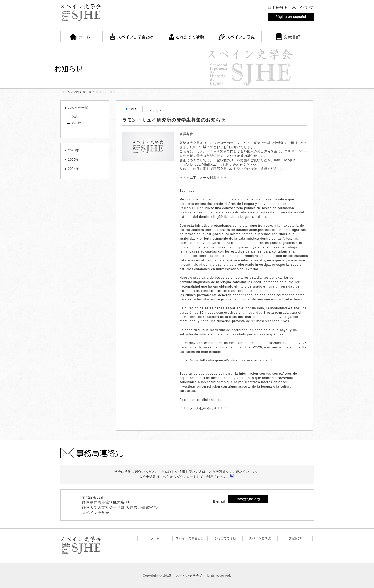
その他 (76, 123)
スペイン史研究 (260, 538)
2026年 (74, 150)
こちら (165, 477)
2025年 (74, 160)
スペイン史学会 (188, 576)
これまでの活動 (225, 538)
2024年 (74, 169)
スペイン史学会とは (190, 538)
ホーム (66, 92)
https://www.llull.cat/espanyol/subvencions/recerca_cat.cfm (227, 360)
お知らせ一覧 (83, 92)
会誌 (74, 117)
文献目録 (295, 538)
